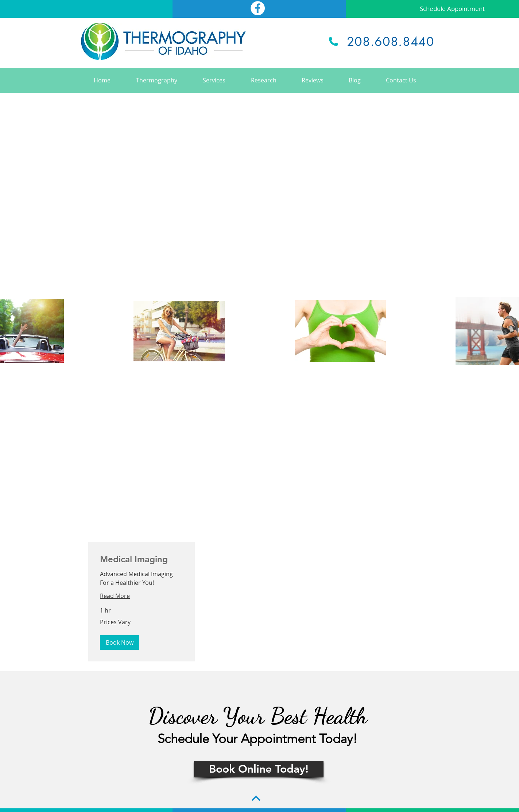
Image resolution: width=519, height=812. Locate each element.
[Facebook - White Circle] (258, 8)
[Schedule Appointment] (452, 9)
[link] (142, 559)
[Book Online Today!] (259, 769)
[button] (120, 642)
